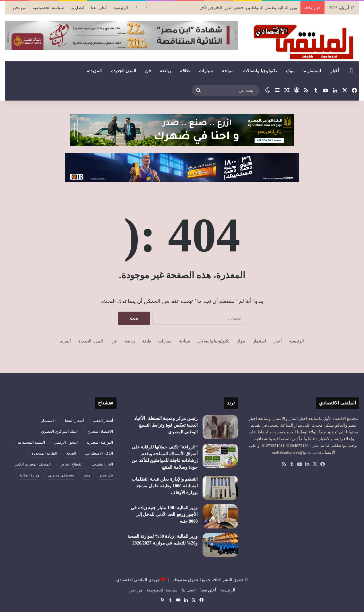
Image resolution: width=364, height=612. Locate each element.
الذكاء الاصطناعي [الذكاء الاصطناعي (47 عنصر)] (99, 453)
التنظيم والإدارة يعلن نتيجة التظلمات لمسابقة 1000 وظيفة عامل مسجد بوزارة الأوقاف (165, 486)
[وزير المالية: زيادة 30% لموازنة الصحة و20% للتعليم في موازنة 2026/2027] (220, 545)
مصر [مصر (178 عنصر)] (87, 475)
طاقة (185, 71)
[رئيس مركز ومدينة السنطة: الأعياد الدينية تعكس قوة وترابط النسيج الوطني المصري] (220, 427)
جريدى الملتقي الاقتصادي (138, 580)
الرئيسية (121, 8)
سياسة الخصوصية (48, 8)
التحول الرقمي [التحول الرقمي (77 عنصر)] (66, 442)
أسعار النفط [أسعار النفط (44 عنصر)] (74, 421)
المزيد (96, 71)
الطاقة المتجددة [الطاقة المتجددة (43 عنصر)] (44, 453)
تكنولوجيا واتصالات (260, 71)
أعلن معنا (99, 8)
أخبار (335, 71)
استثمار (314, 71)
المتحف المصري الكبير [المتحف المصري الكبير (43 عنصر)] (33, 464)
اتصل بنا (77, 8)
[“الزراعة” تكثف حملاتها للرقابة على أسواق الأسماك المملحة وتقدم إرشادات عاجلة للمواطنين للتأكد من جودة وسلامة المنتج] (220, 456)
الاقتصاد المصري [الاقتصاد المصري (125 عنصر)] (100, 431)
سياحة (228, 71)
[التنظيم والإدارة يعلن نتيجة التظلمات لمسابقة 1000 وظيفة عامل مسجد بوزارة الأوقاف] (220, 488)
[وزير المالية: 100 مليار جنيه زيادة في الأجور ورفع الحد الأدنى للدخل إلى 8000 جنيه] (220, 516)
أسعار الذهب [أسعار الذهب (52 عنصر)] (103, 421)
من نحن (20, 8)
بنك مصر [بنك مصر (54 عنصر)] (106, 475)
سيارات (206, 71)
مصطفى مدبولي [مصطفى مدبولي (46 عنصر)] (61, 475)
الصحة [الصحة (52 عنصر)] (71, 453)
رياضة (165, 71)
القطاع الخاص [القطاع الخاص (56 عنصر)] (71, 464)
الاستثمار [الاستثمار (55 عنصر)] (48, 421)
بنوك (290, 71)
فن (148, 71)
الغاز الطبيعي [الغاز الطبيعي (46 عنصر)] (102, 464)
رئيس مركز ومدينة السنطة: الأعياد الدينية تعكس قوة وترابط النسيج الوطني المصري (166, 425)
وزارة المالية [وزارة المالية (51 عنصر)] (29, 475)
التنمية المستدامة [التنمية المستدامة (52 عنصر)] (31, 442)
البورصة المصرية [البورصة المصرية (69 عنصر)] (100, 442)
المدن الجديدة (124, 71)
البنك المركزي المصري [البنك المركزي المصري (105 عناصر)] (59, 431)
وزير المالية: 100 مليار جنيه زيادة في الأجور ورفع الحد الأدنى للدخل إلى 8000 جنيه (164, 514)
